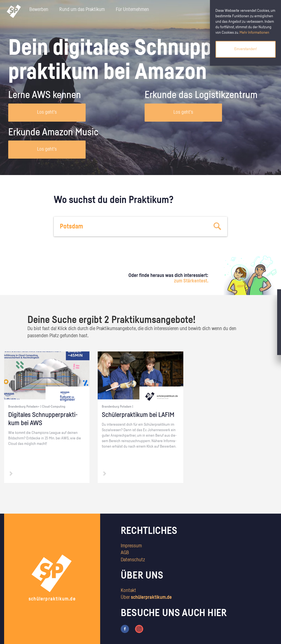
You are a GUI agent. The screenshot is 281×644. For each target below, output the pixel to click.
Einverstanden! (246, 49)
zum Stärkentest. (191, 281)
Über (146, 597)
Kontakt (128, 591)
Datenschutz (133, 560)
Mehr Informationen (254, 33)
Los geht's (47, 112)
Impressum (131, 546)
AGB (125, 553)
